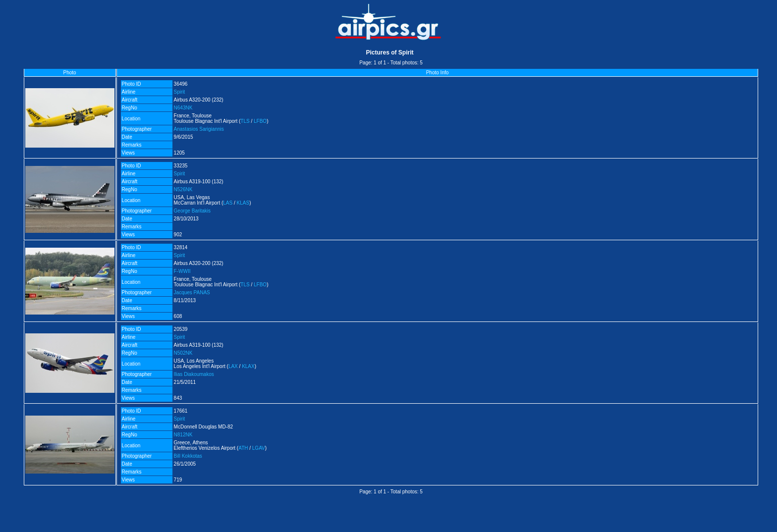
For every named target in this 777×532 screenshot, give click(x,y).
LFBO (260, 121)
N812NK (183, 435)
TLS (245, 121)
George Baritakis (192, 211)
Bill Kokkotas (188, 456)
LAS (228, 203)
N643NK (183, 108)
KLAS (243, 203)
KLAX (248, 366)
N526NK (183, 189)
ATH (243, 448)
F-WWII (182, 271)
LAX (233, 366)
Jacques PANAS (192, 293)
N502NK (183, 353)
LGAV (259, 448)
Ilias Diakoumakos (194, 374)
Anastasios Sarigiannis (199, 129)
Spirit (180, 92)
